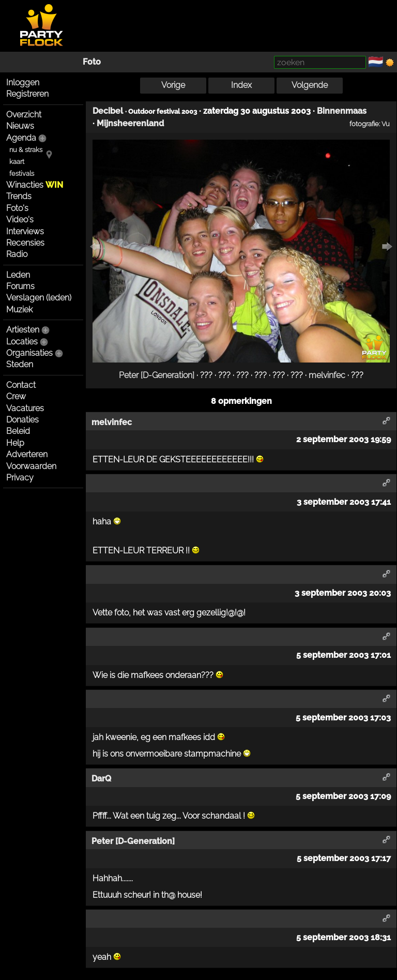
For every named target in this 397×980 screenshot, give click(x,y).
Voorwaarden (31, 466)
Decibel (108, 111)
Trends (19, 196)
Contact (21, 385)
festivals (22, 174)
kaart (17, 162)
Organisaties (29, 353)
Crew (16, 396)
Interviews (25, 231)
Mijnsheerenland (130, 123)
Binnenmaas (342, 111)
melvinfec (327, 375)
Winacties (35, 185)
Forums (20, 286)
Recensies (25, 243)
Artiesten (23, 330)
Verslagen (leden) (39, 298)
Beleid (18, 431)
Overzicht (24, 115)
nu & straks (26, 150)
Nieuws (20, 126)
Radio (17, 254)
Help (15, 443)
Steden (20, 364)
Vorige (173, 85)
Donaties (22, 420)
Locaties (22, 342)
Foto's (17, 208)
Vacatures (25, 408)
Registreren (27, 94)
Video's (20, 220)
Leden (18, 275)
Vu (386, 124)
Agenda (21, 138)
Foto (92, 62)
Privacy (20, 478)
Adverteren (27, 454)
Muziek (19, 310)
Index (241, 85)
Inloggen (23, 82)
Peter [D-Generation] (157, 375)
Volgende (310, 85)
